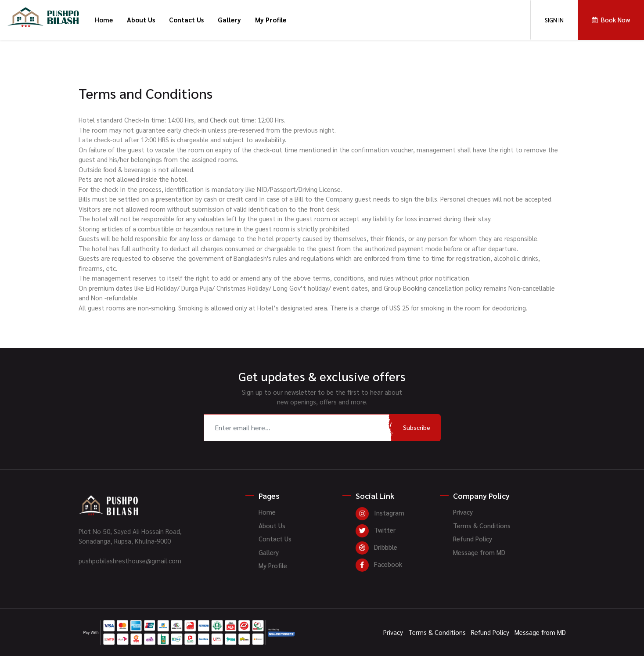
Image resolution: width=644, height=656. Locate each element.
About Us (141, 20)
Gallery (229, 20)
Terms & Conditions (482, 525)
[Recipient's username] (298, 428)
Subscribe (417, 427)
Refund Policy (473, 539)
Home (104, 20)
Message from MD (479, 552)
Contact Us (186, 20)
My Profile (271, 20)
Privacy (463, 512)
